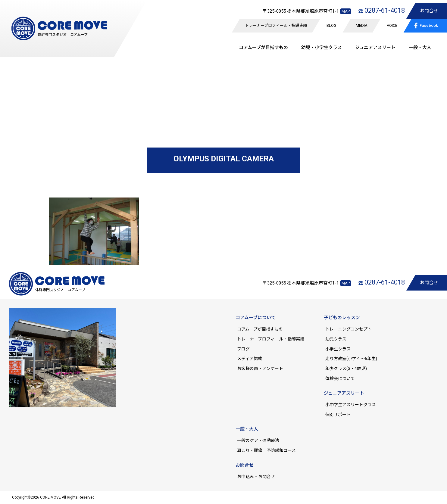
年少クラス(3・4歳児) (346, 369)
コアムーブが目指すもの (260, 329)
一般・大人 (420, 48)
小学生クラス (338, 349)
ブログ (243, 349)
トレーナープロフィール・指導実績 (276, 25)
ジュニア (375, 48)
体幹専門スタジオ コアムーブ (63, 35)
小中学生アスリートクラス (351, 405)
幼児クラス (336, 339)
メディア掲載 (250, 359)
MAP (346, 11)
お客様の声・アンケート (260, 369)
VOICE (392, 25)
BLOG (331, 25)
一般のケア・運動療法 (258, 440)
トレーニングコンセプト (349, 329)
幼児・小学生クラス (322, 48)
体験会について (340, 378)
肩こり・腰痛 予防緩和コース (266, 450)
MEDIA (362, 25)
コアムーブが (263, 48)
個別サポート (338, 415)
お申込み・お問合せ (256, 477)
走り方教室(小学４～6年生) (353, 359)
